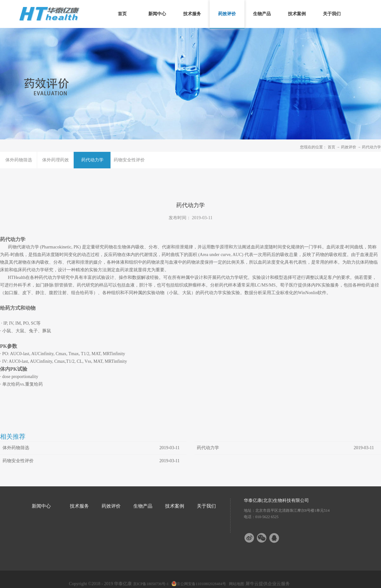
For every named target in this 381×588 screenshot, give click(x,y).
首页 (122, 14)
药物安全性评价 (18, 461)
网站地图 (236, 584)
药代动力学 (371, 147)
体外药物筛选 (16, 448)
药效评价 (349, 147)
